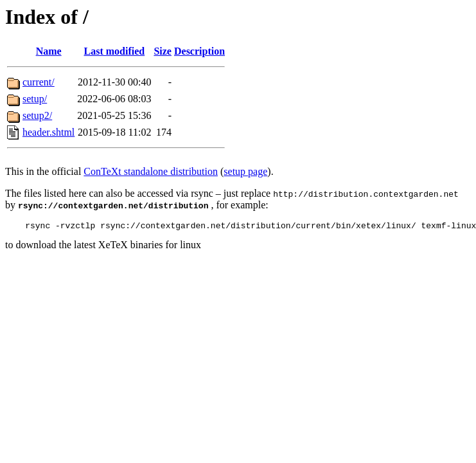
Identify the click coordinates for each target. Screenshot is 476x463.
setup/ (35, 99)
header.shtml (48, 132)
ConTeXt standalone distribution (151, 171)
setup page (245, 171)
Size (163, 51)
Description (199, 51)
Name (49, 51)
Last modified (115, 51)
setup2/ (37, 115)
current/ (39, 82)
